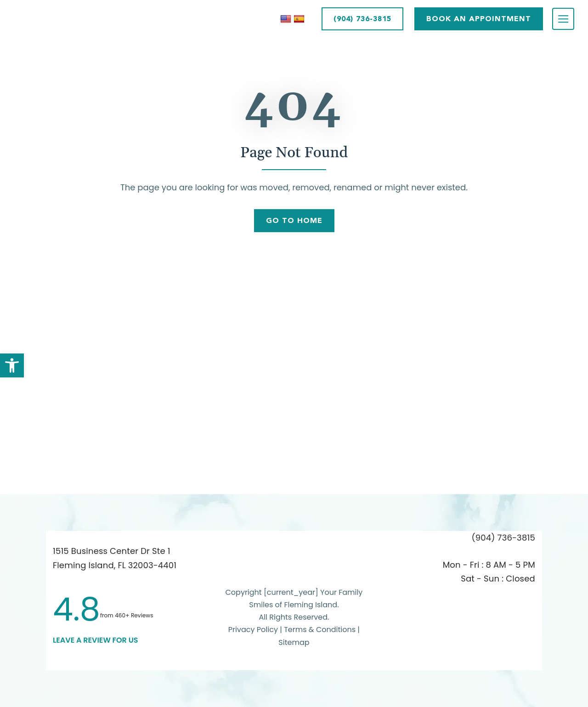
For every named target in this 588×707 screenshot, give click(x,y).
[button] (12, 365)
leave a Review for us (96, 640)
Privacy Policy (253, 630)
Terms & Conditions (321, 630)
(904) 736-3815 (362, 19)
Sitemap (294, 642)
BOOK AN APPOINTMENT (479, 19)
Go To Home (294, 220)
